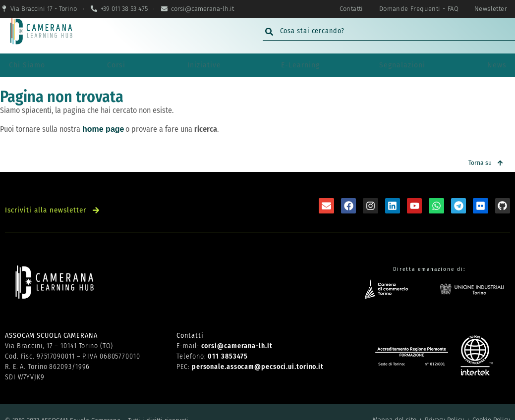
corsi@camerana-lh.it (237, 330)
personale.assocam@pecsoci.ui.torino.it (258, 351)
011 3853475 (228, 341)
